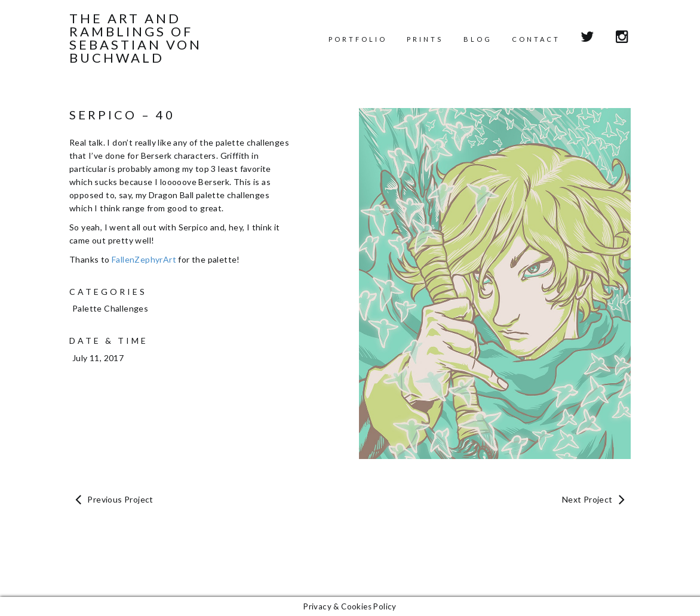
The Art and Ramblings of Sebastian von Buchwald (136, 38)
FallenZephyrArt (144, 259)
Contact (536, 39)
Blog (478, 39)
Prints (425, 39)
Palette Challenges (110, 308)
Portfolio (358, 39)
